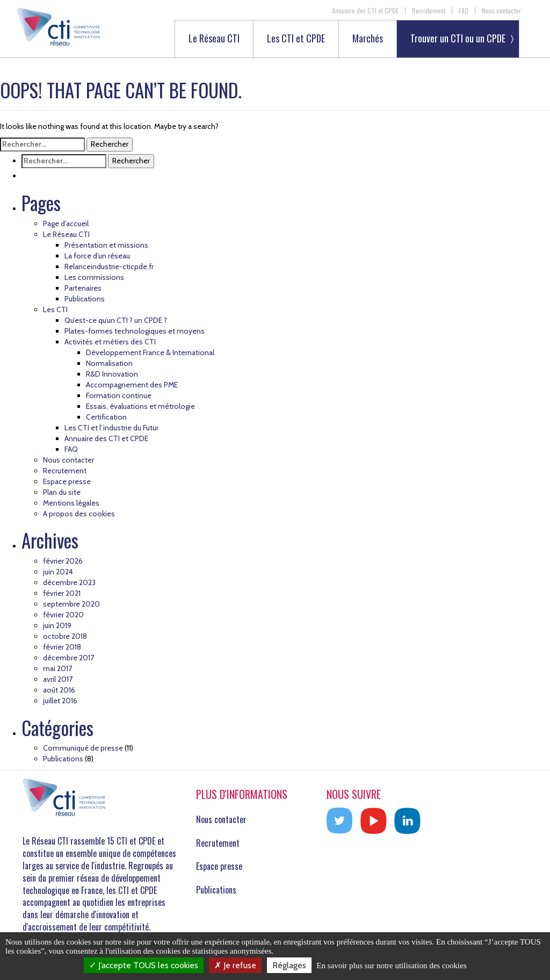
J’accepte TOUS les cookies (144, 965)
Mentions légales (71, 503)
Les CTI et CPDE (296, 39)
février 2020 (63, 615)
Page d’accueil (66, 224)
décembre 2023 (69, 582)
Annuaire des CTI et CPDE (365, 11)
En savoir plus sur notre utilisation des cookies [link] (392, 965)
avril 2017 (58, 679)
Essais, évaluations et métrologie (140, 406)
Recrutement (429, 11)
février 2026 (63, 561)
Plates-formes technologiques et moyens (135, 331)
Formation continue (119, 395)
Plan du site (62, 492)
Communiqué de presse (83, 748)
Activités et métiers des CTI (110, 342)
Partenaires (83, 288)
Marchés (368, 39)
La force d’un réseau (97, 256)
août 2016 (59, 690)
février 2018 (62, 647)
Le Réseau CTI (214, 39)
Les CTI (55, 309)
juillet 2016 (60, 701)
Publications (85, 299)
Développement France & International (150, 352)
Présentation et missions (106, 245)
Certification (106, 417)
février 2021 (62, 593)
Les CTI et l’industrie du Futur (111, 428)
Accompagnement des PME (132, 385)
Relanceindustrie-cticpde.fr (109, 266)
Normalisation (109, 363)
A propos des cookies (79, 514)
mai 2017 (57, 668)
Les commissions (94, 277)
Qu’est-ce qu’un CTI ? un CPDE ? (116, 320)
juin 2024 (58, 572)
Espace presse (67, 481)
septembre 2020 (71, 604)
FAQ (464, 11)
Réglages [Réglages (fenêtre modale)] (289, 965)
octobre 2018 (65, 636)
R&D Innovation (112, 374)
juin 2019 (57, 625)
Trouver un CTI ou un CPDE (458, 38)
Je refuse (235, 965)
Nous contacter (501, 11)
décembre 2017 (68, 658)
